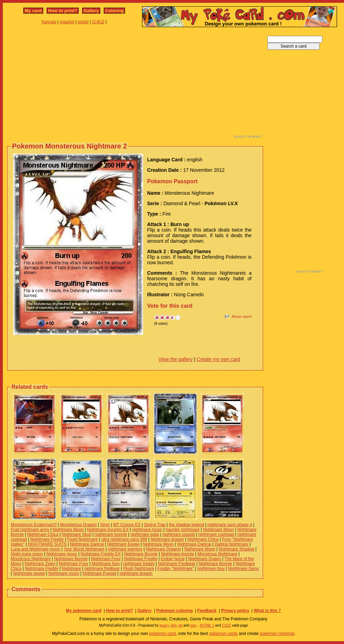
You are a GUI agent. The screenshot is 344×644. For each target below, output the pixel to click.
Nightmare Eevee (123, 544)
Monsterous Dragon (78, 525)
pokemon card (163, 634)
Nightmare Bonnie (141, 554)
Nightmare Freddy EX (100, 554)
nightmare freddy (139, 564)
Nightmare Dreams (163, 549)
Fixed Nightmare (83, 539)
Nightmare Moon (68, 530)
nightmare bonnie (111, 534)
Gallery (91, 11)
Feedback (207, 611)
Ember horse (173, 559)
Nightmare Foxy (106, 559)
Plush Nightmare (139, 569)
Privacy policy (235, 611)
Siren (105, 525)
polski (83, 22)
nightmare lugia (144, 534)
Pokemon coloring (175, 611)
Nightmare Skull (76, 534)
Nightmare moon (62, 554)
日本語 (98, 22)
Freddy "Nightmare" (176, 569)
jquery (164, 625)
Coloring (114, 11)
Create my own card (218, 359)
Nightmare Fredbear (177, 564)
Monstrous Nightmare (217, 554)
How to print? (63, 11)
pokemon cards (224, 634)
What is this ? (267, 611)
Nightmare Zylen (40, 564)
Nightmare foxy (106, 564)
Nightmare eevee (29, 573)
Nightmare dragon (167, 539)
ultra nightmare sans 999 (124, 539)
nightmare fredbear (102, 569)
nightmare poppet (178, 534)
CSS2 (226, 625)
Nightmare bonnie (177, 554)
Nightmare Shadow (236, 549)
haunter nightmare (183, 530)
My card (33, 11)
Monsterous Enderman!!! (34, 525)
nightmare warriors (125, 549)
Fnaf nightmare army (30, 530)
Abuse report (241, 317)
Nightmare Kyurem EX (108, 530)
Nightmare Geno (243, 569)
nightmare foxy (211, 569)
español (67, 22)
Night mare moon (27, 554)
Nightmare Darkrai (87, 544)
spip (193, 625)
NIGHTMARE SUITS (47, 544)
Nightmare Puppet (99, 573)
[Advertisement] (96, 84)
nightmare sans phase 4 (230, 525)
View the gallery (176, 359)
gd (181, 625)
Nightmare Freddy (47, 539)
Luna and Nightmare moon (36, 549)
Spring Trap (155, 525)
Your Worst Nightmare (84, 549)
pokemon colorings (277, 634)
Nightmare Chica (43, 534)
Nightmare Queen (205, 559)
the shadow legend (186, 525)
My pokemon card (84, 611)
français (49, 22)
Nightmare (71, 569)
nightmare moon (147, 530)
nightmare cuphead (216, 534)
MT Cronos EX (127, 525)
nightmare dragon (136, 573)
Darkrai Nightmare (231, 544)
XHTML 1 (207, 625)
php (174, 625)
